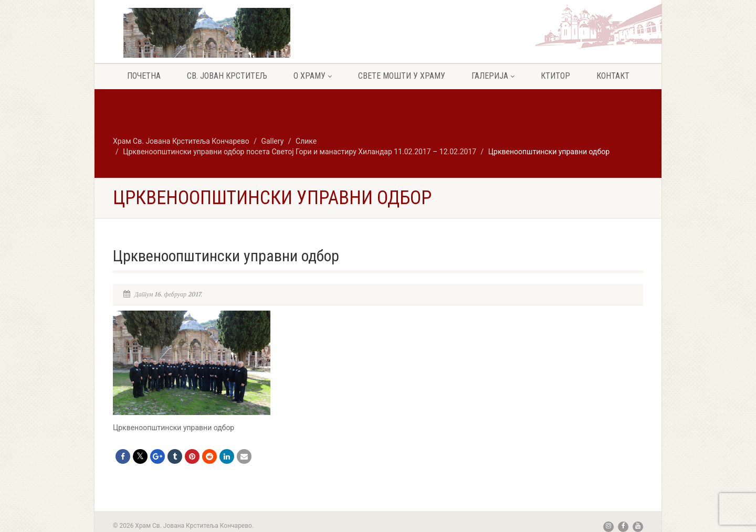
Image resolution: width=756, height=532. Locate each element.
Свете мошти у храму (402, 76)
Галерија (493, 76)
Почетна (144, 76)
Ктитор (555, 76)
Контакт (613, 76)
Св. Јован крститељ (227, 76)
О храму (313, 76)
